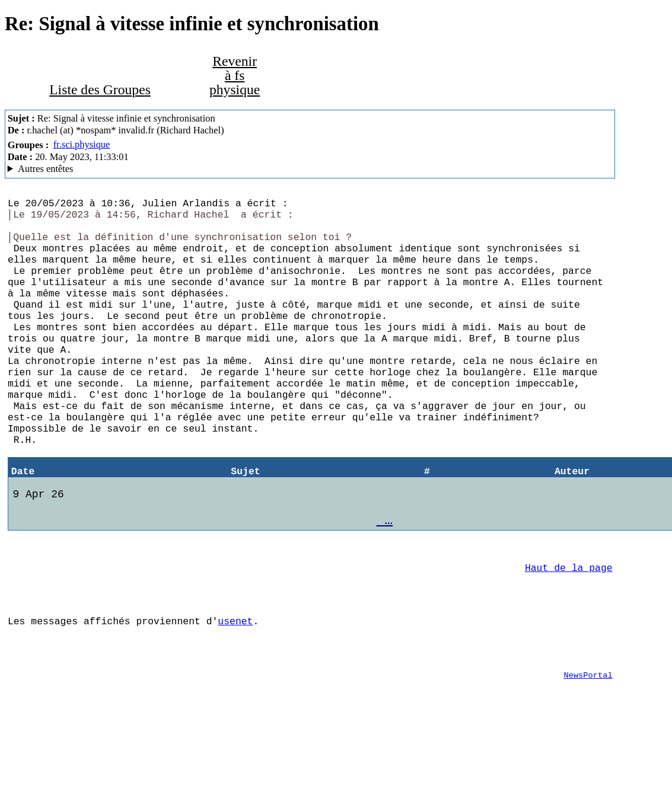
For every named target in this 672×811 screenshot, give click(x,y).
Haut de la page (569, 635)
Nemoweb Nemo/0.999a (310, 169)
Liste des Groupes (100, 90)
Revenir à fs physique (235, 75)
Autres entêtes (45, 169)
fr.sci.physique (82, 144)
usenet (235, 695)
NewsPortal (588, 756)
